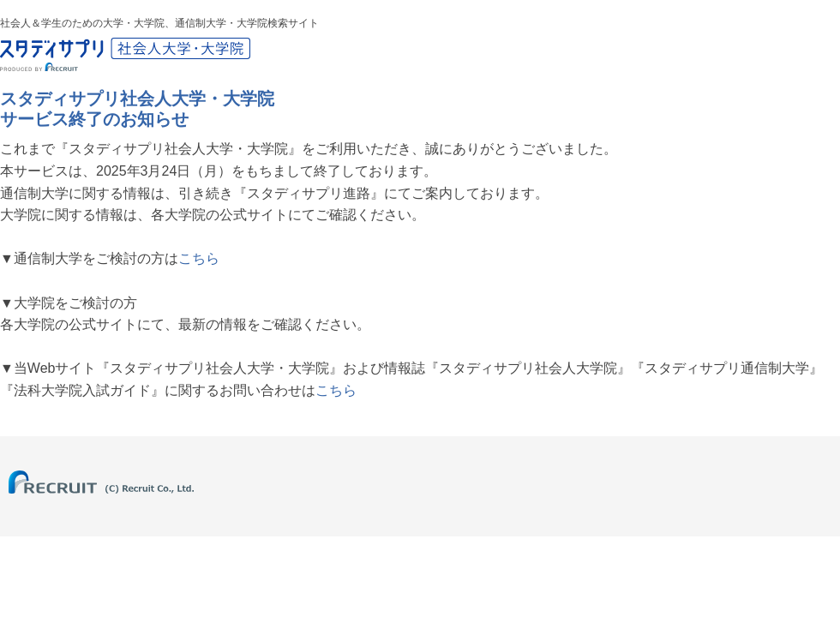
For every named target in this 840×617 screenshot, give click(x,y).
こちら (199, 258)
